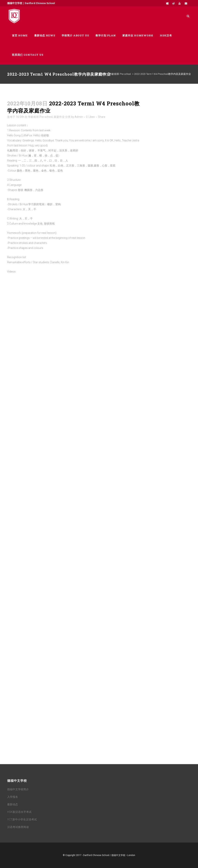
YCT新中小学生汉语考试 (22, 819)
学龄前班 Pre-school (120, 74)
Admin (79, 117)
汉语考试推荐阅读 (18, 827)
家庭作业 (101, 74)
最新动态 (13, 804)
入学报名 (13, 797)
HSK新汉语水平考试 (19, 812)
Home (90, 74)
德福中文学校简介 (18, 789)
